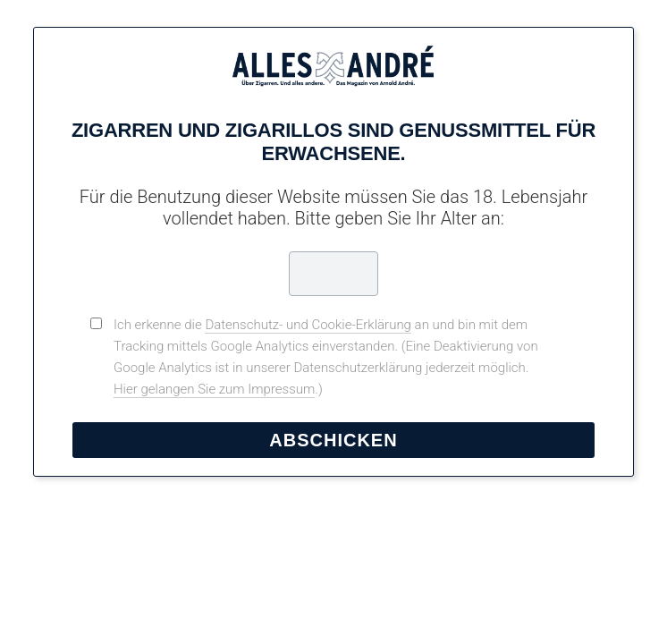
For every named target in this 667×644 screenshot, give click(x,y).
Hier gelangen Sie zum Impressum (214, 389)
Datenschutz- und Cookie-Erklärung (308, 325)
